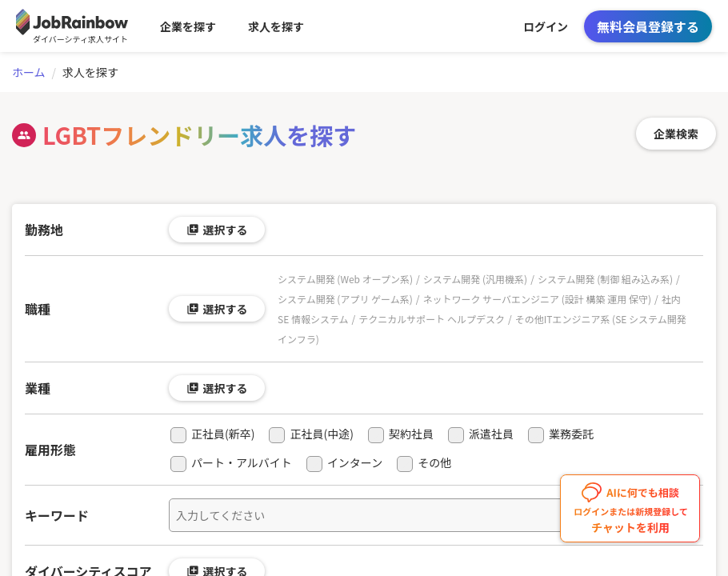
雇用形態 (50, 450)
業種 (38, 388)
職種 (38, 309)
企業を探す (188, 26)
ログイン (546, 26)
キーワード (57, 515)
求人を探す (276, 26)
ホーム (29, 72)
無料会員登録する (648, 26)
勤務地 (44, 230)
